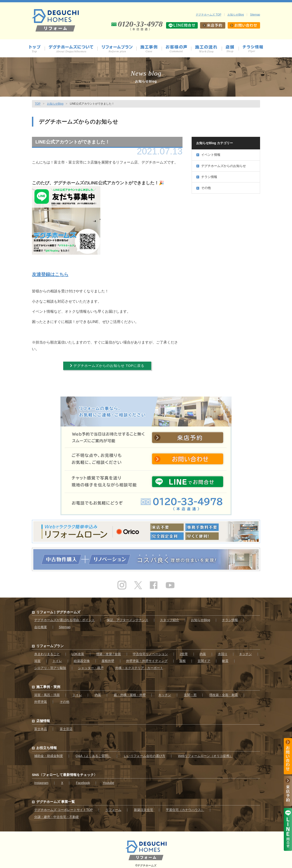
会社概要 (41, 625)
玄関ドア (204, 659)
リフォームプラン (50, 644)
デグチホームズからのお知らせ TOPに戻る (107, 366)
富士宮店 (66, 726)
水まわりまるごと (47, 652)
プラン (119, 49)
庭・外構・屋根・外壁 (130, 693)
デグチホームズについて (73, 49)
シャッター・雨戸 (91, 666)
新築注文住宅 (143, 807)
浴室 (37, 659)
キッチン (245, 652)
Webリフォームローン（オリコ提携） (205, 754)
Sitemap (255, 15)
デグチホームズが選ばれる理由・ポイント (65, 618)
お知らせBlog (236, 15)
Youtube (108, 781)
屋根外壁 (108, 659)
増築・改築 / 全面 (109, 652)
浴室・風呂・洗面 (47, 693)
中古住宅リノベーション (150, 652)
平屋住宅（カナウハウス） (185, 807)
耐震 (225, 659)
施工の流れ (209, 49)
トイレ (57, 659)
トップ (37, 49)
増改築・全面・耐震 (224, 693)
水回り (223, 652)
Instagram (41, 781)
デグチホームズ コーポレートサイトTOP (63, 807)
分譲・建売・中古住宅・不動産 (57, 814)
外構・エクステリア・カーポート (139, 666)
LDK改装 (78, 652)
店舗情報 (232, 49)
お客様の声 (179, 49)
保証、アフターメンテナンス (128, 618)
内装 (203, 652)
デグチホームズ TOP (209, 15)
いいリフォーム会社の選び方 (145, 754)
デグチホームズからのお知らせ (221, 166)
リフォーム (113, 807)
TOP (38, 104)
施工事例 (151, 49)
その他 (204, 188)
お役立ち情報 (47, 745)
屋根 (182, 659)
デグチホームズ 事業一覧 (56, 799)
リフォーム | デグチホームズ (58, 610)
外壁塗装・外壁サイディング (147, 659)
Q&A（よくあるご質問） (94, 754)
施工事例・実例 (48, 684)
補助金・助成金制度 (49, 754)
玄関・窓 (190, 693)
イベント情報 (208, 155)
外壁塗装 (41, 699)
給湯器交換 (82, 659)
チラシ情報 (253, 49)
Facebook (83, 781)
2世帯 (184, 652)
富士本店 (41, 726)
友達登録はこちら (50, 274)
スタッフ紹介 (169, 618)
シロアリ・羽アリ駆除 (50, 666)
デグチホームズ (147, 863)
